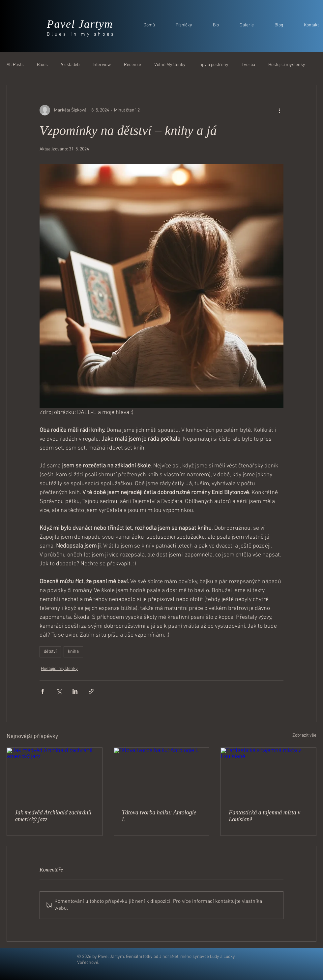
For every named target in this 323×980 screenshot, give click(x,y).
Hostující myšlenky (287, 65)
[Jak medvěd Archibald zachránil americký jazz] (55, 775)
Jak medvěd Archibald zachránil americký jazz (53, 816)
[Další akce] (279, 110)
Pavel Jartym (80, 24)
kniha (73, 652)
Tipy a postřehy (214, 65)
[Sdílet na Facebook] (43, 691)
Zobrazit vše (304, 735)
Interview (102, 65)
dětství (50, 652)
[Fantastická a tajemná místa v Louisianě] (268, 775)
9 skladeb (70, 65)
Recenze (132, 65)
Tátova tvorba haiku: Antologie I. (159, 816)
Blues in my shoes (81, 34)
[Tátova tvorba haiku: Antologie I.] (162, 775)
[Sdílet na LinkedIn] (75, 691)
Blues (42, 65)
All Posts (15, 65)
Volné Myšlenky (170, 65)
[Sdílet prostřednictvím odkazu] (91, 691)
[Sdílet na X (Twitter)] (59, 691)
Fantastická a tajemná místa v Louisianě (264, 816)
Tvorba (248, 65)
